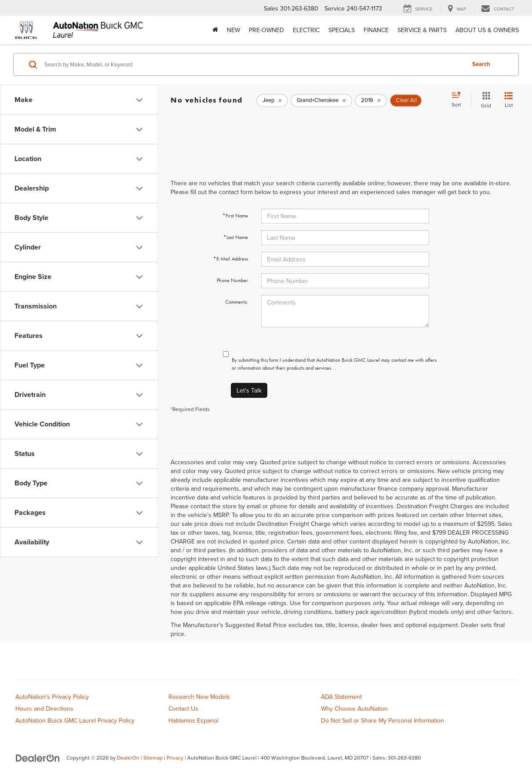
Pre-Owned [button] (266, 30)
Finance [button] (376, 30)
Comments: (237, 302)
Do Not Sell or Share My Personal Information (383, 720)
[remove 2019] (371, 100)
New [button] (233, 30)
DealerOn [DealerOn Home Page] (128, 758)
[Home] (215, 30)
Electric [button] (306, 30)
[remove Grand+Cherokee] (321, 100)
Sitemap (153, 758)
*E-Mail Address (231, 259)
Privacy (175, 758)
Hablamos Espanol (193, 720)
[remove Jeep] (272, 100)
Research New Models (199, 697)
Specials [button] (342, 30)
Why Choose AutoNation (354, 709)
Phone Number (232, 280)
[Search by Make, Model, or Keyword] (253, 64)
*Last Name (236, 237)
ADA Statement (341, 697)
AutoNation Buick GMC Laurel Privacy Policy (75, 720)
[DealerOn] (38, 757)
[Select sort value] (459, 100)
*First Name (235, 216)
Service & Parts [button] (422, 30)
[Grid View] (484, 100)
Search (481, 64)
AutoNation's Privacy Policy (52, 697)
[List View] (509, 100)
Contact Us (183, 709)
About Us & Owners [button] (487, 30)
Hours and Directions (44, 709)
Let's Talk (249, 390)
